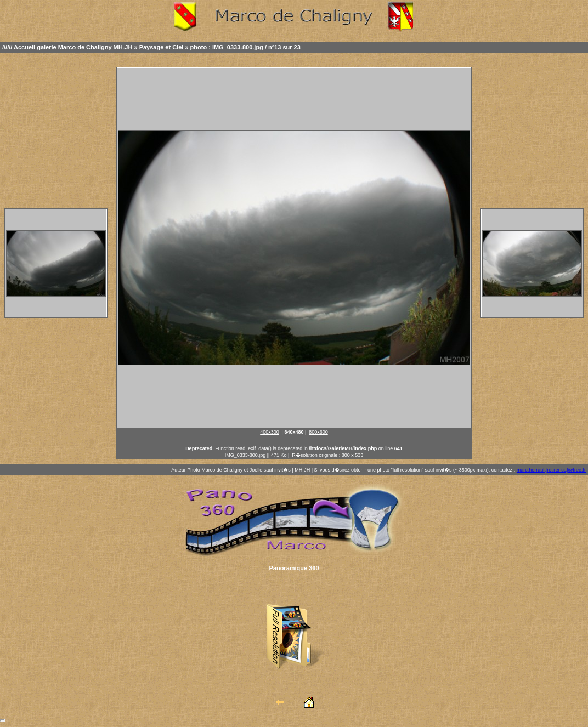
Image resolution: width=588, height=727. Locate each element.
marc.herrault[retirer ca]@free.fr (551, 470)
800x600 (318, 432)
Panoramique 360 (294, 568)
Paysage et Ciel (162, 47)
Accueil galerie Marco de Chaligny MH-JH (73, 47)
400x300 (270, 432)
